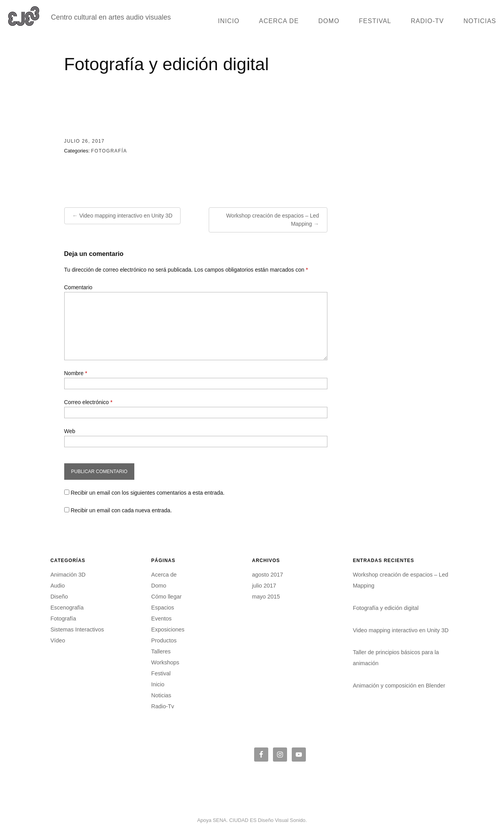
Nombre (76, 373)
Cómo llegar (166, 597)
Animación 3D (68, 575)
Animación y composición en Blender (399, 686)
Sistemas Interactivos (77, 629)
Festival (375, 21)
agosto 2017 (267, 575)
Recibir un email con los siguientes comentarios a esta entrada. (147, 493)
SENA (219, 820)
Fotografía (109, 151)
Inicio (229, 21)
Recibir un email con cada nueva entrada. (121, 510)
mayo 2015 (266, 597)
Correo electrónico (89, 402)
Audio (58, 586)
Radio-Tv (427, 21)
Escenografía (67, 608)
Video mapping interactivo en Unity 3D (126, 216)
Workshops (165, 662)
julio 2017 (264, 586)
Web (70, 431)
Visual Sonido (290, 820)
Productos (164, 640)
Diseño (59, 597)
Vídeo (58, 640)
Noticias (480, 21)
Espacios (163, 608)
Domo (329, 21)
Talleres (161, 651)
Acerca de (279, 21)
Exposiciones (168, 629)
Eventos (161, 619)
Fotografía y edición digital (386, 608)
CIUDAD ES (243, 820)
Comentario (78, 287)
